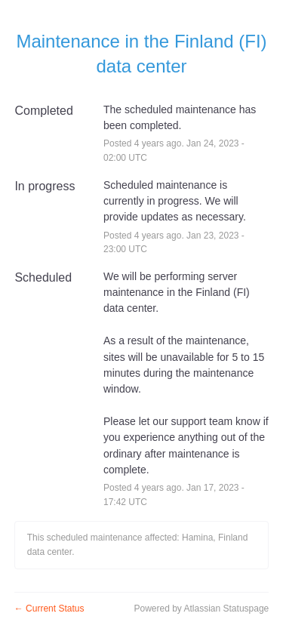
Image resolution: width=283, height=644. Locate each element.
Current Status (49, 609)
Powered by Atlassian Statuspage (201, 609)
